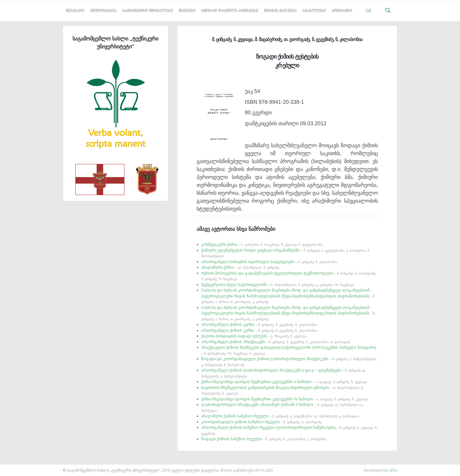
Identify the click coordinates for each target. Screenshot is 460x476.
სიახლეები (314, 11)
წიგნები (187, 11)
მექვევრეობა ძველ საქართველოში (278, 285)
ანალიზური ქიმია (240, 267)
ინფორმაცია (103, 11)
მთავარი (75, 11)
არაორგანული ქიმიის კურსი (259, 325)
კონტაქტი (342, 11)
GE (368, 11)
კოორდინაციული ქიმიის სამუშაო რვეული (261, 422)
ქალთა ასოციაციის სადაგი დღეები (254, 336)
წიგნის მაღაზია (280, 11)
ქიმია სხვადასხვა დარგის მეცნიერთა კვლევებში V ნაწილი (284, 382)
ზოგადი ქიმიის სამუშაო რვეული (264, 439)
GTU (393, 470)
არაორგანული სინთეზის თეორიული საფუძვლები (269, 262)
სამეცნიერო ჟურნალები (148, 11)
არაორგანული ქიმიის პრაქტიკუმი (276, 342)
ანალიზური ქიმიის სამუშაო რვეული (280, 416)
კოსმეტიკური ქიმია (262, 244)
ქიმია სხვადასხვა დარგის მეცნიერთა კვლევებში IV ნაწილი (285, 399)
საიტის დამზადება (17, 467)
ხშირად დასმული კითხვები (230, 11)
